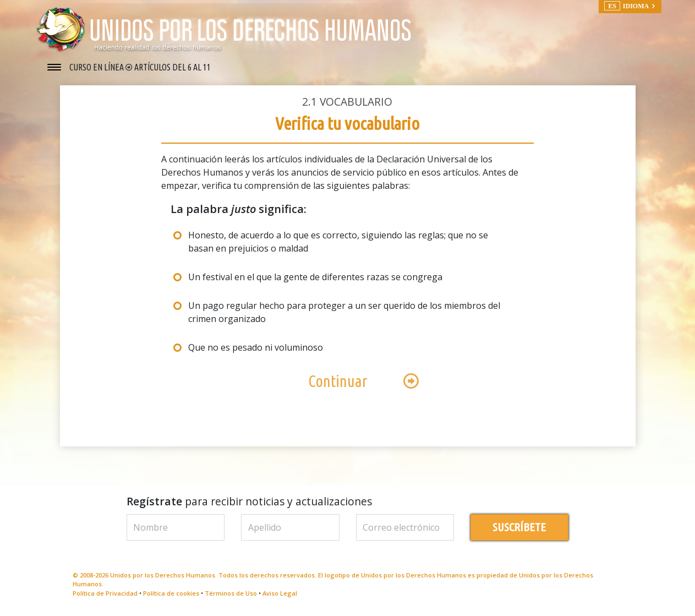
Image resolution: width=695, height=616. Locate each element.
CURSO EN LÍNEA (97, 67)
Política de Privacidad (105, 593)
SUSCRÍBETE (519, 527)
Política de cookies (171, 593)
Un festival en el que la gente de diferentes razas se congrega (315, 277)
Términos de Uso (231, 593)
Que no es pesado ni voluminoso (256, 347)
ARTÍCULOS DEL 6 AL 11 (173, 67)
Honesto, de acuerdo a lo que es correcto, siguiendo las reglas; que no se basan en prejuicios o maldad (338, 242)
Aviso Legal (280, 593)
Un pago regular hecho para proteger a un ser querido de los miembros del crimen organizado (344, 312)
